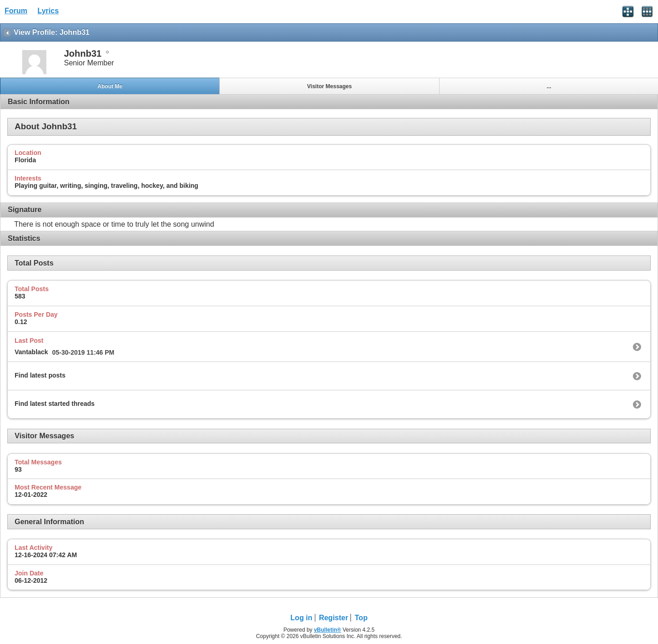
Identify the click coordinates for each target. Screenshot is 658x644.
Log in (302, 618)
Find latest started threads (55, 404)
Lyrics (48, 11)
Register (334, 618)
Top (361, 618)
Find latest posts (40, 375)
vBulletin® (328, 630)
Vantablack (31, 352)
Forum (16, 11)
